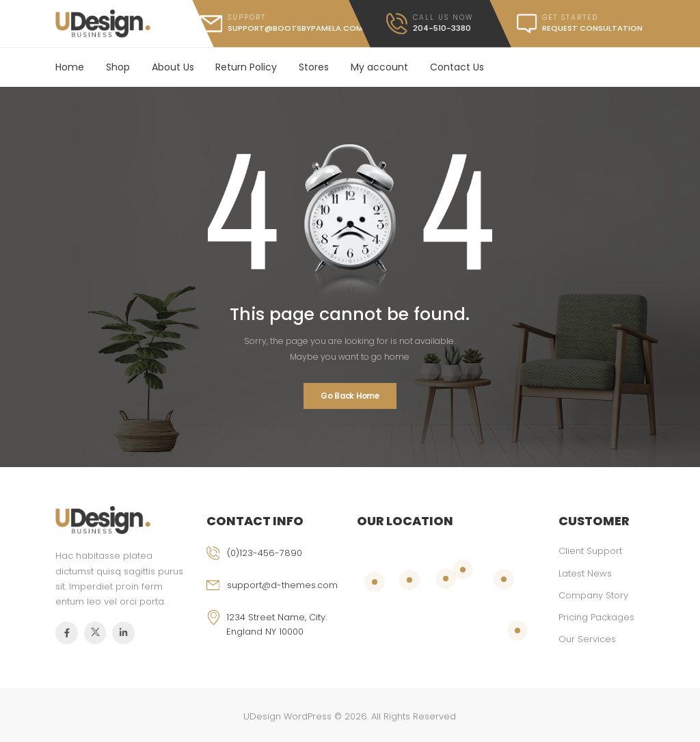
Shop (118, 67)
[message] (573, 24)
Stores (314, 67)
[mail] (281, 24)
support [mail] (247, 17)
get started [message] (570, 17)
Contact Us (457, 67)
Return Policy (246, 67)
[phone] (275, 562)
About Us (173, 67)
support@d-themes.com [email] (282, 585)
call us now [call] (443, 17)
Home (70, 67)
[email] (275, 595)
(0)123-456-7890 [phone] (265, 553)
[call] (430, 24)
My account (379, 67)
